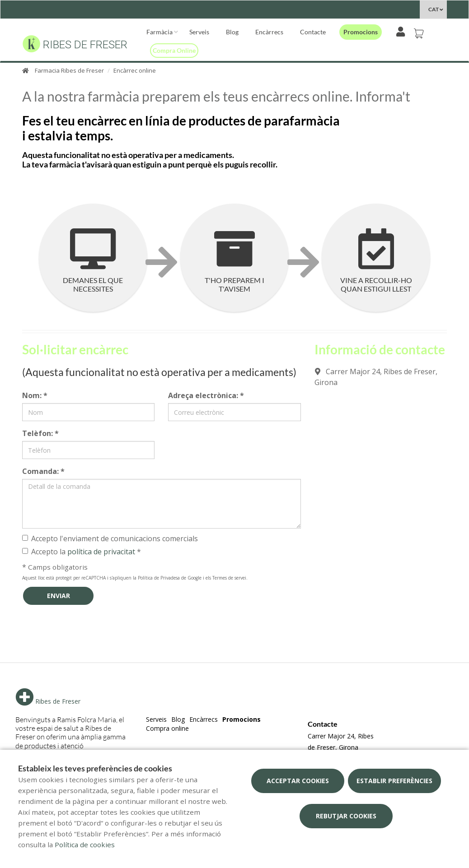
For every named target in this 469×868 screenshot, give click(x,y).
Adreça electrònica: (206, 395)
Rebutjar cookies (346, 816)
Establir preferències (394, 781)
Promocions (361, 32)
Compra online (174, 50)
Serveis (199, 32)
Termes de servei (229, 578)
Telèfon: (40, 433)
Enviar (59, 596)
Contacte (313, 32)
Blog (232, 32)
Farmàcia (159, 32)
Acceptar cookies (298, 781)
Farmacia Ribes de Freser (69, 70)
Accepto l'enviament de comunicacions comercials (110, 538)
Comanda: (43, 471)
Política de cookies (85, 845)
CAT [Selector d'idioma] (434, 9)
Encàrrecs (269, 32)
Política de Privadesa (159, 578)
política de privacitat (101, 552)
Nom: (35, 395)
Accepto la (82, 552)
